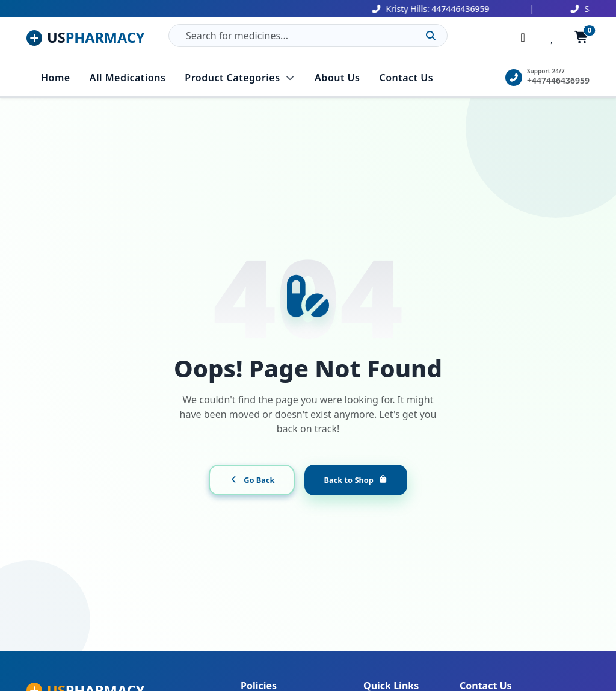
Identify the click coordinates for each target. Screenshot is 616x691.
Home (56, 78)
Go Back (252, 480)
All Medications (128, 78)
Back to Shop (356, 480)
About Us (337, 78)
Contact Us (406, 78)
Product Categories (240, 78)
